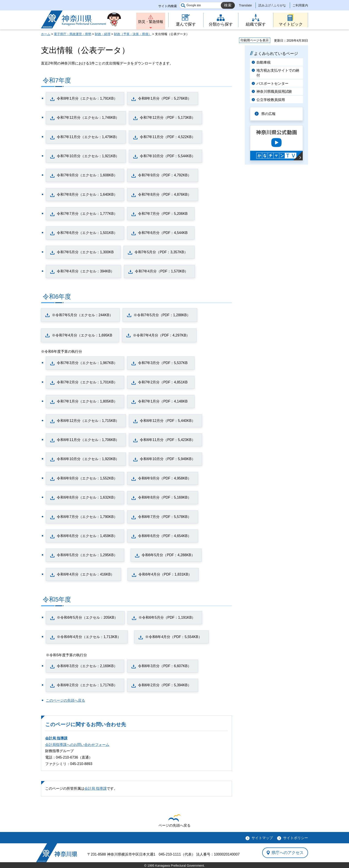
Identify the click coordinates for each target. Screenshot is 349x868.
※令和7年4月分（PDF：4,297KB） (161, 335)
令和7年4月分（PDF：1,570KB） (161, 271)
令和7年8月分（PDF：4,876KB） (165, 194)
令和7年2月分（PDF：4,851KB (163, 382)
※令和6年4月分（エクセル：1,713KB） (89, 637)
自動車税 (264, 62)
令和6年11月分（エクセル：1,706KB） (88, 440)
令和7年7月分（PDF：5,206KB (163, 214)
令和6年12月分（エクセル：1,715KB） (88, 421)
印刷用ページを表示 (255, 40)
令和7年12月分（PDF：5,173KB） (167, 118)
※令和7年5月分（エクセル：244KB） (82, 315)
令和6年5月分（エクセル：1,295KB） (87, 555)
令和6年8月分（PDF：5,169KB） (165, 497)
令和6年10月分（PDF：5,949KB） (167, 459)
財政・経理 (103, 34)
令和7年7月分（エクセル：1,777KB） (87, 214)
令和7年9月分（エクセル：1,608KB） (87, 175)
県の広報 (268, 114)
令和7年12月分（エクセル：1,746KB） (88, 118)
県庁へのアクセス (288, 853)
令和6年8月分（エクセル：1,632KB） (87, 497)
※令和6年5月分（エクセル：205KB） (87, 617)
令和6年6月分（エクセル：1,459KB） (87, 536)
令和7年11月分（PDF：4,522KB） (167, 137)
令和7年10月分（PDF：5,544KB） (167, 156)
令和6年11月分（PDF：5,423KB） (167, 440)
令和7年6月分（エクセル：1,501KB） (87, 233)
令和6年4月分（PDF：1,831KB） (165, 574)
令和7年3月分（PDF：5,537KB (163, 363)
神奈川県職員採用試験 (274, 92)
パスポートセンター (272, 84)
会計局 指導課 (56, 738)
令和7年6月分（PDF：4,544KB (163, 233)
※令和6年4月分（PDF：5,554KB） (173, 637)
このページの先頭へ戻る (65, 700)
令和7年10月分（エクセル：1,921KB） (88, 156)
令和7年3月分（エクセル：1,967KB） (87, 363)
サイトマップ (262, 838)
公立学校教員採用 (271, 100)
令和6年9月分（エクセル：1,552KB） (87, 478)
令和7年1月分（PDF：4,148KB (163, 401)
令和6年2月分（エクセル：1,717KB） (87, 685)
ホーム (46, 34)
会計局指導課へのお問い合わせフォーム (77, 745)
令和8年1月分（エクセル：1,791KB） (87, 98)
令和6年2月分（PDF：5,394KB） (165, 685)
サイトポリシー (296, 838)
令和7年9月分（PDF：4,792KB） (165, 175)
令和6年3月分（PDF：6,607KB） (165, 666)
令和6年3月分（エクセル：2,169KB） (87, 666)
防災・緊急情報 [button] (151, 22)
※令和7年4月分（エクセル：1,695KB (82, 335)
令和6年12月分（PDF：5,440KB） (167, 421)
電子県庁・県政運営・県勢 (73, 34)
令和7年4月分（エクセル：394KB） (85, 271)
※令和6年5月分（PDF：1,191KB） (167, 617)
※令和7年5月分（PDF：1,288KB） (162, 315)
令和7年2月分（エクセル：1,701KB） (87, 382)
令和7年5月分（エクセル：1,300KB (85, 252)
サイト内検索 (168, 6)
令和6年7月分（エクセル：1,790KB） (87, 517)
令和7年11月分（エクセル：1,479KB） (88, 137)
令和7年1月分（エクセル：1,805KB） (87, 401)
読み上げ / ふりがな (272, 5)
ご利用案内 (300, 5)
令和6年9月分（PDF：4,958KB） (165, 478)
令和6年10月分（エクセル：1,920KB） (88, 459)
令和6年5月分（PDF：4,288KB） (168, 555)
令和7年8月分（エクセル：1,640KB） (87, 194)
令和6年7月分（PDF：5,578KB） (165, 517)
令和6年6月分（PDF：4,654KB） (165, 536)
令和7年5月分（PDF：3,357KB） (161, 252)
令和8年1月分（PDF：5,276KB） (165, 98)
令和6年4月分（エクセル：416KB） (85, 574)
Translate (246, 5)
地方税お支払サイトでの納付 (278, 73)
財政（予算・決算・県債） (133, 34)
